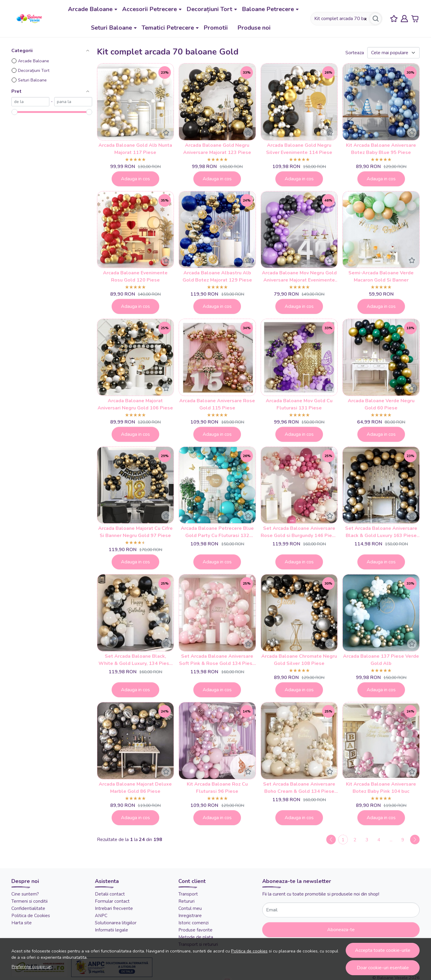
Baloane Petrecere (268, 9)
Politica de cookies (249, 951)
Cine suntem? (25, 894)
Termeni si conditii (29, 901)
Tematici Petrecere (168, 28)
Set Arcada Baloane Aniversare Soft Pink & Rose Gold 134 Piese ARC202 (217, 660)
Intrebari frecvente (114, 908)
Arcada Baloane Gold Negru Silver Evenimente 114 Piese (299, 149)
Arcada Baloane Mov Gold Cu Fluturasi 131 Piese (299, 404)
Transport (188, 894)
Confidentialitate (28, 908)
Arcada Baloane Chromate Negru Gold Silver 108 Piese (299, 660)
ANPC (101, 916)
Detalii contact (110, 894)
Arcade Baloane (90, 9)
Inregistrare (190, 916)
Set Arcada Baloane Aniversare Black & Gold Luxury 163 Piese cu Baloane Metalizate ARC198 (381, 532)
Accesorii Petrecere (150, 9)
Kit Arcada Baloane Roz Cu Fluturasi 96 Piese (217, 788)
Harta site (22, 923)
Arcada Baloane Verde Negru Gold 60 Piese (381, 404)
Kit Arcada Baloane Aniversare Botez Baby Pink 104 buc (381, 788)
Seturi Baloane (111, 28)
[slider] (14, 112)
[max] (73, 102)
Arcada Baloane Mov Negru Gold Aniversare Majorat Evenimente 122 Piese (299, 277)
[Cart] (415, 19)
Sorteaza (355, 53)
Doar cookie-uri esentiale (383, 968)
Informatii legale (111, 930)
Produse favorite (195, 930)
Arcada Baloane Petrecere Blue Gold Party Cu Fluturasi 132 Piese (217, 532)
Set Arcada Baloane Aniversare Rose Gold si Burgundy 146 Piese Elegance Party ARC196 (299, 532)
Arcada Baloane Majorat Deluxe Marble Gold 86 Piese (135, 788)
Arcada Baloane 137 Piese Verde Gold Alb (381, 660)
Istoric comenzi (194, 923)
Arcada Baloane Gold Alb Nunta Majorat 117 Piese (135, 149)
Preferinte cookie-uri (32, 967)
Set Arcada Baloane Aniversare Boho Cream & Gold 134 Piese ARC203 (299, 788)
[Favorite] (394, 19)
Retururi (186, 901)
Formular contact (112, 901)
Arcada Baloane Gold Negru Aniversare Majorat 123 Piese (217, 149)
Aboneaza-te (341, 930)
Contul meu (190, 908)
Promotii (216, 28)
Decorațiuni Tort (209, 9)
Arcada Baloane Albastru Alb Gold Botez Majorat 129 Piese (217, 276)
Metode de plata (196, 937)
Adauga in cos (135, 179)
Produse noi (254, 28)
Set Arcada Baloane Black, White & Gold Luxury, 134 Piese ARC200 (135, 660)
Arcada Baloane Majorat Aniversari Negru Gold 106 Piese (135, 404)
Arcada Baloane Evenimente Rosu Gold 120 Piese (135, 276)
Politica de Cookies (31, 916)
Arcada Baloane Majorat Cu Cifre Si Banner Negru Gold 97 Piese (135, 532)
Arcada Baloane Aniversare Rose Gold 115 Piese (217, 404)
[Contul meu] (404, 19)
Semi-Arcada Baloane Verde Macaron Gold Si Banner (381, 276)
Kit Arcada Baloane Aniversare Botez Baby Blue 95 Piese (381, 149)
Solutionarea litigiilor (116, 923)
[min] (30, 102)
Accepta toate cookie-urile (383, 950)
